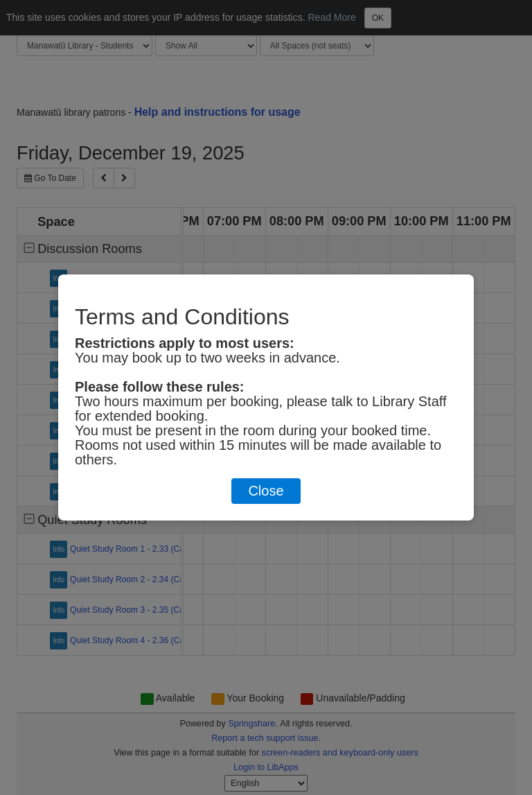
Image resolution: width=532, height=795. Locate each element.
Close (266, 491)
